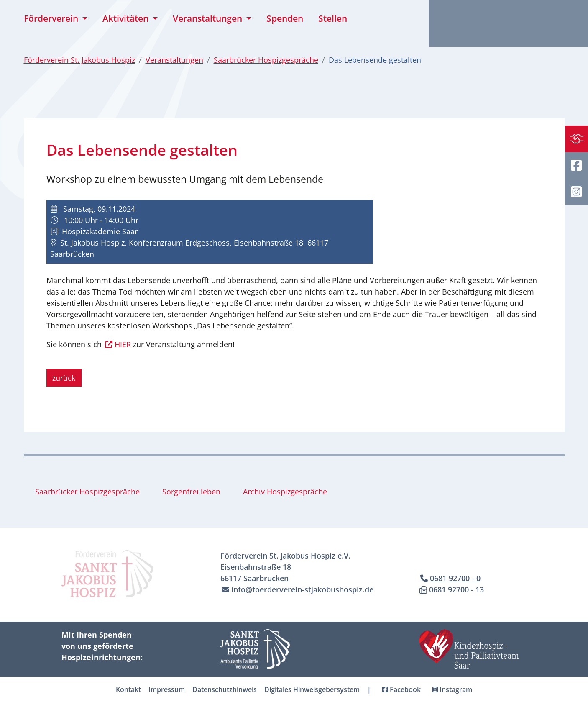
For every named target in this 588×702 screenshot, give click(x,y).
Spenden (285, 18)
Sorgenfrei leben (191, 492)
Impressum (167, 689)
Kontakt (128, 689)
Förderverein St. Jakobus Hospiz (79, 60)
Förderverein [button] (52, 18)
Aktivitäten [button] (127, 18)
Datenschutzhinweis (225, 689)
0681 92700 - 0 (455, 578)
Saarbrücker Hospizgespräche (266, 60)
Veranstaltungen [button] (208, 18)
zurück (64, 378)
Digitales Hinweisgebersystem (312, 689)
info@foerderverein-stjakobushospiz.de (302, 589)
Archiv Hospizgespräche (285, 492)
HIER (123, 344)
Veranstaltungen (174, 60)
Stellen (333, 18)
